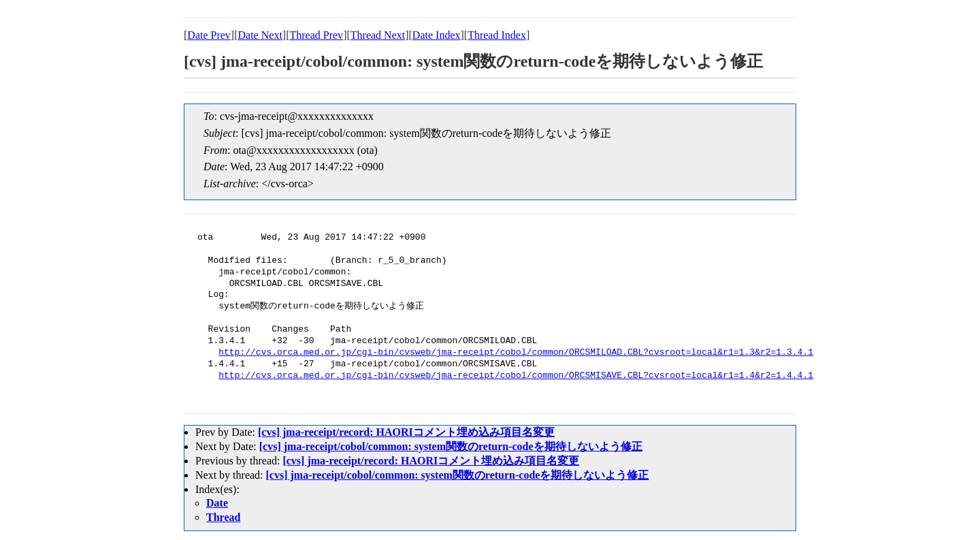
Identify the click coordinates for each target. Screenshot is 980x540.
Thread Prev (316, 35)
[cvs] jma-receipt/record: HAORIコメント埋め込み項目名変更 (406, 432)
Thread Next (378, 35)
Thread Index (497, 35)
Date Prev (209, 35)
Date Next (260, 35)
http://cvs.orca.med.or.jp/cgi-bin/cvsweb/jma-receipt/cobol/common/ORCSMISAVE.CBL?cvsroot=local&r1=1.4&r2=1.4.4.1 (516, 376)
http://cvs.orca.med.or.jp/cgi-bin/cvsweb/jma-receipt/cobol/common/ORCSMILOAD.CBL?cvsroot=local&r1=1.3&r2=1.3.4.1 (516, 353)
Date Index (437, 35)
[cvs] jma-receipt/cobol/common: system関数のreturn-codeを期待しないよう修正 (451, 446)
